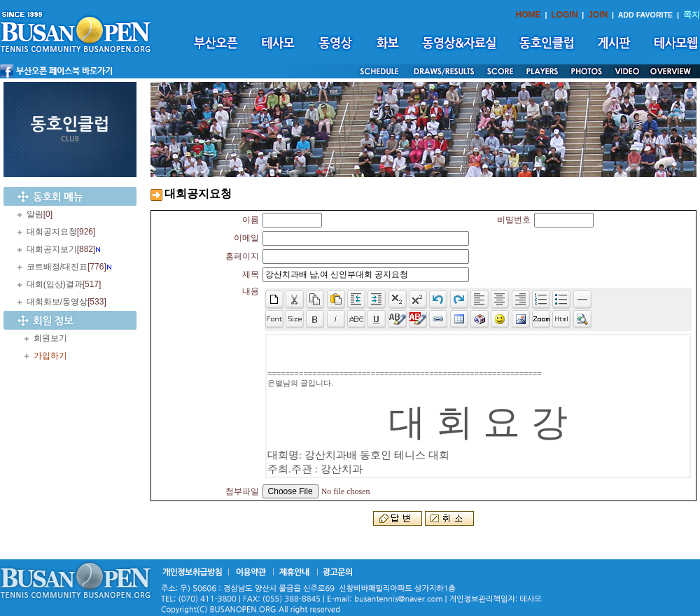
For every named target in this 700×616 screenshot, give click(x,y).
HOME (528, 15)
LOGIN (564, 15)
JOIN (598, 15)
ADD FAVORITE (646, 15)
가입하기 (50, 356)
